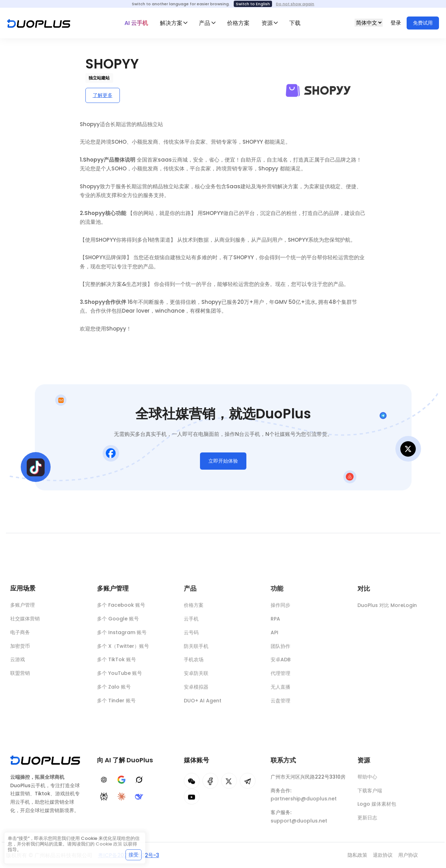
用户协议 (408, 855)
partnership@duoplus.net (304, 802)
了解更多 (103, 95)
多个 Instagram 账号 (122, 635)
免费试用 (423, 23)
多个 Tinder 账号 (116, 703)
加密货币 (20, 647)
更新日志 (367, 821)
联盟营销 (20, 674)
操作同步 (280, 609)
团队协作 (280, 650)
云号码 (191, 636)
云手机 (191, 622)
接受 (134, 855)
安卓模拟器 (196, 691)
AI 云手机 (136, 23)
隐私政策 (357, 855)
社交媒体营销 (25, 620)
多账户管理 (22, 606)
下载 (295, 23)
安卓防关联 (196, 677)
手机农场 (194, 663)
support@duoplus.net (299, 824)
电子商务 (20, 634)
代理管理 (280, 677)
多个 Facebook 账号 (121, 608)
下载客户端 (370, 794)
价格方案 (238, 23)
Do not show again (295, 4)
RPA (275, 622)
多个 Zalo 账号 (114, 690)
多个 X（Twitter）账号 (123, 649)
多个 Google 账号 (118, 621)
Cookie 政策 (109, 844)
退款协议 (383, 855)
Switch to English (253, 4)
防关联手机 (196, 650)
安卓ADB (281, 663)
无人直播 (280, 691)
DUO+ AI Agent (203, 704)
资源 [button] (267, 23)
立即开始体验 (223, 462)
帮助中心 (367, 781)
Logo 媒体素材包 (377, 808)
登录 (396, 23)
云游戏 (18, 661)
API (274, 636)
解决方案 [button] (171, 23)
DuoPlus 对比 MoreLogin (387, 610)
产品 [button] (205, 23)
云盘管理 (280, 704)
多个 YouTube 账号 (119, 676)
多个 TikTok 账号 (117, 662)
